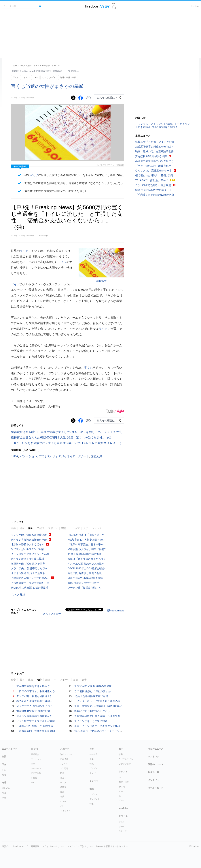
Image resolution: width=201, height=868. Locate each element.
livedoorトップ (20, 846)
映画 (92, 789)
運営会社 (6, 846)
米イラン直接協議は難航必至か (29, 540)
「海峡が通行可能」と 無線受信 (35, 726)
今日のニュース (156, 749)
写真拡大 (101, 281)
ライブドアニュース (97, 6)
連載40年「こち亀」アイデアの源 (155, 142)
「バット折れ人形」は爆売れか (153, 166)
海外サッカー (66, 754)
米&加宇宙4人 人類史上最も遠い (86, 540)
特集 (92, 804)
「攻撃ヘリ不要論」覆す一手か (86, 544)
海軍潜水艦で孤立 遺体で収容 (28, 564)
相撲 (62, 796)
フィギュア (65, 811)
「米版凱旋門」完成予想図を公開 (30, 583)
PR (32, 783)
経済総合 (35, 754)
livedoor (195, 6)
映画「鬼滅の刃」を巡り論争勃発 (154, 151)
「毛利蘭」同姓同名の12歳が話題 (155, 195)
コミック (123, 831)
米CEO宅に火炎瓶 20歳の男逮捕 (30, 588)
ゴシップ (75, 528)
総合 (13, 680)
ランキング (153, 757)
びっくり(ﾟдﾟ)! (49, 77)
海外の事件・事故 (68, 77)
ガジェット (36, 768)
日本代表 (64, 759)
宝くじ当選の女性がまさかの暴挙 (47, 86)
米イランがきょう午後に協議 (28, 559)
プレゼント (95, 799)
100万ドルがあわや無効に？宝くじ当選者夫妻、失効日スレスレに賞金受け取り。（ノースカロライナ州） (81, 443)
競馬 (62, 792)
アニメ (122, 822)
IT (55, 680)
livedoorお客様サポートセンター (112, 846)
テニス (63, 783)
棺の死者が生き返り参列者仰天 (34, 701)
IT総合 (34, 778)
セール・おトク (156, 788)
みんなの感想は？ (107, 98)
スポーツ (53, 528)
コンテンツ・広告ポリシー (80, 846)
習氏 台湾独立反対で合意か (83, 583)
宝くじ (16, 77)
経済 (48, 680)
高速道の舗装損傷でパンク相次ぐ (154, 161)
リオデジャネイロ (64, 456)
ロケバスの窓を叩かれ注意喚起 (153, 185)
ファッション (125, 764)
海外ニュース (33, 66)
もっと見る (18, 595)
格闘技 (63, 787)
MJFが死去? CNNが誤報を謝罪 (85, 578)
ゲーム (122, 826)
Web (33, 764)
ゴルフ (63, 778)
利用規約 (35, 846)
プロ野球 (64, 768)
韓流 (92, 764)
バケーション (29, 456)
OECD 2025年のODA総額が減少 (86, 568)
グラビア (94, 768)
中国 (4, 798)
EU (36, 77)
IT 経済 (40, 528)
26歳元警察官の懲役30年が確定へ (155, 147)
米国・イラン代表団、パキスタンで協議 (97, 726)
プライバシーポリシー (53, 846)
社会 (4, 770)
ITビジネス (36, 773)
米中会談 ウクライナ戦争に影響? (87, 549)
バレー (63, 806)
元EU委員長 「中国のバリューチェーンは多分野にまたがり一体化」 (113, 731)
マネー (122, 791)
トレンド (97, 528)
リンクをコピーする (88, 98)
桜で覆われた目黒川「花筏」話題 (154, 175)
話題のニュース (156, 764)
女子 (86, 528)
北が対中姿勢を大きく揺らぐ (28, 544)
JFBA (15, 456)
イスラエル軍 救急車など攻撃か (86, 564)
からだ (122, 787)
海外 (31, 528)
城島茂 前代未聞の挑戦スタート (153, 190)
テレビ (93, 773)
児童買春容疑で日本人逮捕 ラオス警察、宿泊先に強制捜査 (109, 716)
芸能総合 (94, 754)
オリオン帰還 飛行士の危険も (28, 573)
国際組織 (96, 456)
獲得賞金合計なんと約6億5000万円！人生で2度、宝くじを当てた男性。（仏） (63, 437)
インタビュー (155, 780)
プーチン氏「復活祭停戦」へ (84, 588)
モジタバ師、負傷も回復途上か (29, 535)
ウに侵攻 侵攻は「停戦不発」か (86, 535)
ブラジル (45, 456)
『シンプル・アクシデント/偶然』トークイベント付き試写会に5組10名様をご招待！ (162, 125)
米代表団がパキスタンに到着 (28, 549)
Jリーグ (64, 764)
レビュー (94, 794)
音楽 (92, 759)
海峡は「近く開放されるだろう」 (87, 559)
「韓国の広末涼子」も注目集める (30, 578)
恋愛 (121, 754)
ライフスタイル (126, 759)
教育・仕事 (124, 782)
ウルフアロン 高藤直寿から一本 (153, 171)
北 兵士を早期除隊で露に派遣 (85, 554)
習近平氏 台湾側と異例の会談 (85, 573)
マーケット (36, 759)
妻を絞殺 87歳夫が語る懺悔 (151, 156)
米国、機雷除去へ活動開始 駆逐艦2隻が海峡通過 (103, 706)
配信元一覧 (153, 772)
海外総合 (6, 788)
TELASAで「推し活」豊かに (152, 180)
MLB (62, 773)
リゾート (83, 456)
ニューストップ (18, 66)
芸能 (64, 528)
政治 (31, 680)
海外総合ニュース (50, 66)
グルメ (122, 800)
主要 (13, 528)
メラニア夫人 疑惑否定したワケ (29, 568)
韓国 (4, 793)
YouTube (123, 808)
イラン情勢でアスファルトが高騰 (30, 554)
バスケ (63, 801)
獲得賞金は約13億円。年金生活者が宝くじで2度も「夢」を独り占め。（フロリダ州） (68, 432)
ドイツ (27, 77)
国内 (22, 528)
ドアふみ (114, 6)
